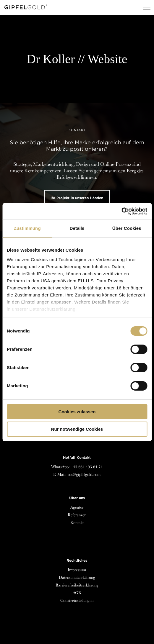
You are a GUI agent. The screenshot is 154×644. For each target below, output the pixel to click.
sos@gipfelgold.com (84, 474)
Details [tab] (77, 228)
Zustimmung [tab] (27, 228)
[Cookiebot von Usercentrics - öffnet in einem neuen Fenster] (121, 211)
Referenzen (77, 515)
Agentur (77, 507)
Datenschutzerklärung (77, 577)
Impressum (77, 570)
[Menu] (144, 7)
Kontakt (77, 522)
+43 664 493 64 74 (87, 467)
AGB (77, 593)
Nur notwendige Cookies (77, 429)
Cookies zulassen (77, 412)
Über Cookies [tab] (127, 228)
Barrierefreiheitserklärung (77, 585)
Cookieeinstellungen (77, 600)
